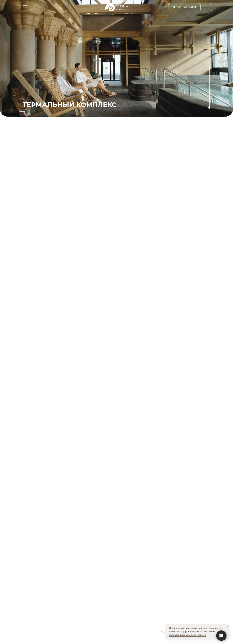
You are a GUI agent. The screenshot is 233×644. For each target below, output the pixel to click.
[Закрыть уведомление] (227, 626)
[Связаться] (221, 636)
